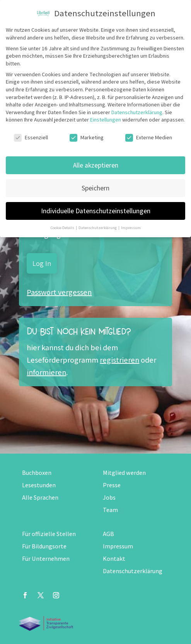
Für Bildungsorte (44, 546)
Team (110, 510)
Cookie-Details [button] (63, 228)
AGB (108, 534)
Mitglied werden (124, 473)
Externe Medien (149, 138)
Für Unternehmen (46, 559)
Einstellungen (106, 120)
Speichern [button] (95, 188)
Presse (112, 485)
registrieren (119, 360)
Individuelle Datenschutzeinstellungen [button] (96, 211)
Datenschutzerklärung (133, 571)
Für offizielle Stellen (49, 534)
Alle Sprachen (40, 498)
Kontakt (114, 559)
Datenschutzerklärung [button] (98, 228)
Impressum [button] (131, 228)
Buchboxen (37, 473)
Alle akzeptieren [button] (96, 165)
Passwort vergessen (59, 292)
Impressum (118, 546)
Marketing (87, 138)
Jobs (109, 498)
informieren (46, 372)
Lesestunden (39, 485)
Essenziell (31, 138)
